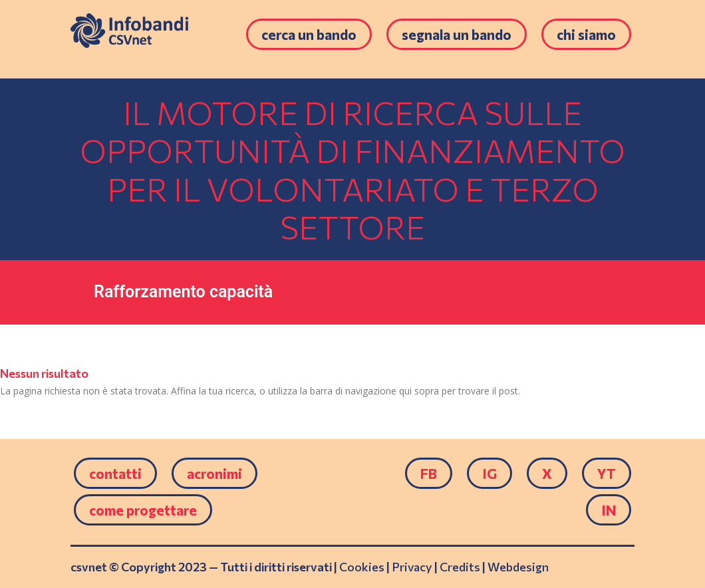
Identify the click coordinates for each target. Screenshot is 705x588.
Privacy (412, 567)
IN (609, 510)
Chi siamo (586, 34)
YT (607, 473)
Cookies (362, 567)
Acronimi (214, 473)
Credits (460, 567)
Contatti (115, 473)
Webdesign (518, 567)
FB (429, 473)
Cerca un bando (309, 34)
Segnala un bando (457, 34)
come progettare (143, 510)
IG (490, 473)
